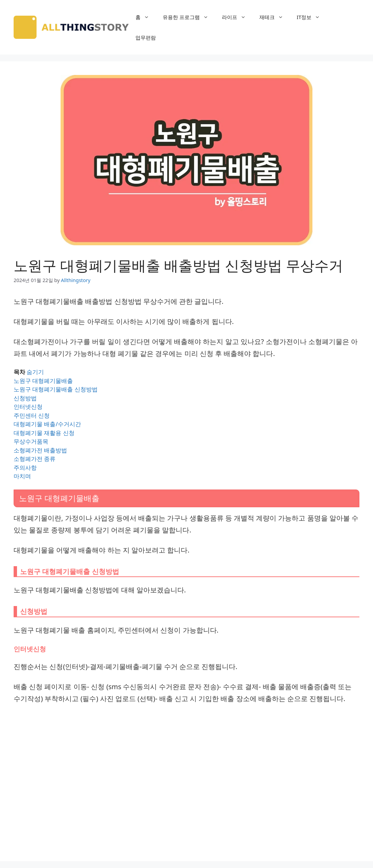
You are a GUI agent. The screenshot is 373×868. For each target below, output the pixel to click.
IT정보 (312, 17)
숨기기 (35, 372)
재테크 (275, 17)
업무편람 (146, 37)
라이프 (237, 17)
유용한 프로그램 (189, 17)
